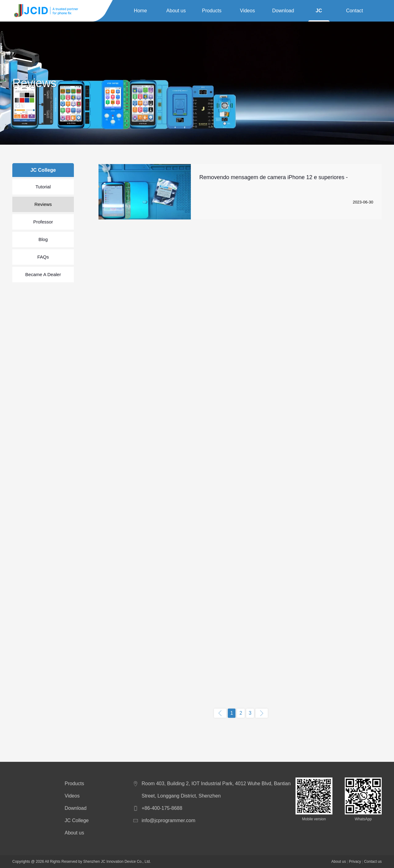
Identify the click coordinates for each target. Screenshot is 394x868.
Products (212, 11)
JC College (319, 12)
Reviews (43, 204)
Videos (248, 11)
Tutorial (43, 187)
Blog (43, 239)
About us (176, 11)
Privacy (355, 862)
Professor (43, 222)
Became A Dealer (43, 274)
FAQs (43, 257)
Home (141, 11)
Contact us (354, 12)
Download (283, 11)
